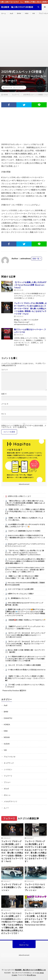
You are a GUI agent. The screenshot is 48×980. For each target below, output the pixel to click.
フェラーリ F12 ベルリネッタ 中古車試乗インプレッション (35, 887)
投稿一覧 (36, 259)
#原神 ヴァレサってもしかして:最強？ (21, 594)
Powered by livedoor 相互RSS (14, 691)
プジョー (7, 782)
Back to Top (24, 945)
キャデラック (9, 763)
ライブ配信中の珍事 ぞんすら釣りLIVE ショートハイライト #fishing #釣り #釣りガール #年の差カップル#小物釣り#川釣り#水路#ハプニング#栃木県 (25, 659)
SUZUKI (7, 744)
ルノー (6, 808)
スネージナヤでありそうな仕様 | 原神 (21, 589)
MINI (27, 13)
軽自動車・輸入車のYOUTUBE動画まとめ (31, 970)
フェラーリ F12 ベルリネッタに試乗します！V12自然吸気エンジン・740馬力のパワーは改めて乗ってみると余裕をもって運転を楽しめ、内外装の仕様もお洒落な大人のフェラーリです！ (12, 923)
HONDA (7, 725)
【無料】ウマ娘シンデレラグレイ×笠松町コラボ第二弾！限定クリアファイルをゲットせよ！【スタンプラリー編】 (25, 678)
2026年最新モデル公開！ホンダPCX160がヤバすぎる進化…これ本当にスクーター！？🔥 (25, 525)
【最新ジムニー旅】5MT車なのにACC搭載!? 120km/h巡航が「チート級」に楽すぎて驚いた (22, 577)
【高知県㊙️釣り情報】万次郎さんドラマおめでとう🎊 (27, 620)
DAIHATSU (8, 718)
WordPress (31, 975)
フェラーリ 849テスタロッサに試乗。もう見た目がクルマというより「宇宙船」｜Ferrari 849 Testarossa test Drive (36, 919)
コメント (5, 370)
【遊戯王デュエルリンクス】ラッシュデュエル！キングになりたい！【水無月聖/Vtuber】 (25, 627)
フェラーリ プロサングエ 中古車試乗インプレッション (11, 887)
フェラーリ (20, 88)
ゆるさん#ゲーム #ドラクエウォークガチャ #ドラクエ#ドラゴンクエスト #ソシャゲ (25, 545)
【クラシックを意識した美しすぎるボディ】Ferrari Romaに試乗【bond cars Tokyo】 (30, 285)
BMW (19, 13)
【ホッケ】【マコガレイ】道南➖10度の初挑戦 (24, 665)
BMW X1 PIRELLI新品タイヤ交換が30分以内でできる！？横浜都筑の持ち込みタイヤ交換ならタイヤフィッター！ (25, 538)
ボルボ (6, 789)
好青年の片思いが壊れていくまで (19, 496)
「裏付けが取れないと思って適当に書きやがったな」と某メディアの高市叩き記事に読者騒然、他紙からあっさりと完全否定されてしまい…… (25, 503)
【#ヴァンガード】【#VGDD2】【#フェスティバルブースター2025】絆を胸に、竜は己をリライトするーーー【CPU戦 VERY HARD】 (25, 644)
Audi (11, 13)
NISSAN (7, 737)
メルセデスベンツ (10, 801)
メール (5, 404)
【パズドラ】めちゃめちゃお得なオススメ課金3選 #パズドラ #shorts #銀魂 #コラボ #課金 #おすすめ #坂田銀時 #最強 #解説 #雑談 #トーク (25, 561)
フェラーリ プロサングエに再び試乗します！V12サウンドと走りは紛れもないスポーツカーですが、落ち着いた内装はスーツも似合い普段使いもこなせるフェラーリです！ (36, 851)
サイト (4, 414)
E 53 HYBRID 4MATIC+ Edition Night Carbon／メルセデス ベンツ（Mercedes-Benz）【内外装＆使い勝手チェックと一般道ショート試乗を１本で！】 (25, 570)
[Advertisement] (24, 42)
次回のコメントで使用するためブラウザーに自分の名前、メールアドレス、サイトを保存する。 (24, 426)
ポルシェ (7, 795)
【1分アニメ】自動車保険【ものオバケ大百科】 (24, 531)
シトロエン (8, 769)
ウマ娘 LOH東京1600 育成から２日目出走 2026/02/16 (27, 670)
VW (34, 13)
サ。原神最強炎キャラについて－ (19, 598)
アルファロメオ (10, 757)
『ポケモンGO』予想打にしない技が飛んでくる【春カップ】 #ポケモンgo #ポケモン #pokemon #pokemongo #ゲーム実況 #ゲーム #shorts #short (25, 553)
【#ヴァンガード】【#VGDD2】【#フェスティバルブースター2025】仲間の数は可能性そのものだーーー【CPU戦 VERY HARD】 (25, 635)
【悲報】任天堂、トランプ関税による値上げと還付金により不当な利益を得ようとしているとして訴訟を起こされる (25, 511)
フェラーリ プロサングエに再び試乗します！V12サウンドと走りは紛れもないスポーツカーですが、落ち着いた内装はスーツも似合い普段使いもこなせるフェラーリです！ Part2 (30, 308)
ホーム (4, 13)
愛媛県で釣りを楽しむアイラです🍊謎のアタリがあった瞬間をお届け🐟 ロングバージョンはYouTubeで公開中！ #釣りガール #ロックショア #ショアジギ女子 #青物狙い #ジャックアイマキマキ (25, 612)
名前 (4, 394)
